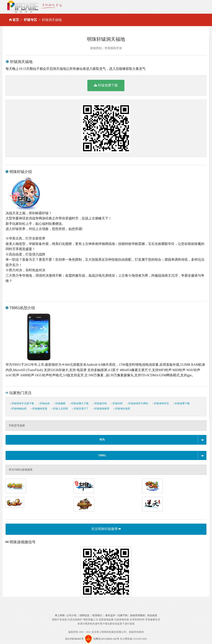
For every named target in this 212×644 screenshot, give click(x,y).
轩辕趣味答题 (39, 409)
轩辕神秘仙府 (18, 409)
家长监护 (110, 615)
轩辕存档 (117, 403)
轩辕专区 (30, 20)
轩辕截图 (60, 403)
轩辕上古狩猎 (60, 409)
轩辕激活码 (100, 403)
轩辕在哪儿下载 (79, 403)
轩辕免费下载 (106, 85)
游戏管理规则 (137, 615)
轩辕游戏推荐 (101, 409)
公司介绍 (71, 615)
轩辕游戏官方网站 (137, 403)
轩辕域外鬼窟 (122, 409)
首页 (16, 20)
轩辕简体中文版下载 (22, 403)
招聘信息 (84, 615)
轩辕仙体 (44, 403)
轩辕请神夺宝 (161, 403)
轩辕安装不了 (80, 409)
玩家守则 (123, 615)
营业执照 (152, 615)
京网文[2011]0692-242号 (106, 639)
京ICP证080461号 (74, 639)
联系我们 (97, 615)
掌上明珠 (60, 615)
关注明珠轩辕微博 (106, 529)
